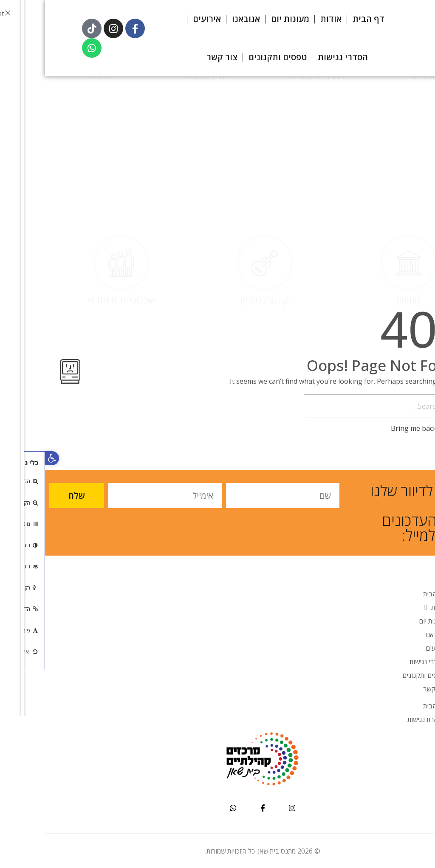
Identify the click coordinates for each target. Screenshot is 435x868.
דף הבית (390, 594)
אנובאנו (391, 635)
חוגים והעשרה (272, 143)
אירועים (391, 648)
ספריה (381, 143)
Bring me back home (383, 428)
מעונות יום (387, 621)
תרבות (54, 143)
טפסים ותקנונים (379, 675)
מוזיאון (363, 232)
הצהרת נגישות (382, 719)
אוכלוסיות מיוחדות (76, 232)
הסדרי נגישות (383, 662)
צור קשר (390, 689)
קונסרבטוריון (220, 232)
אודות (390, 607)
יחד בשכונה (163, 143)
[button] (7, 458)
